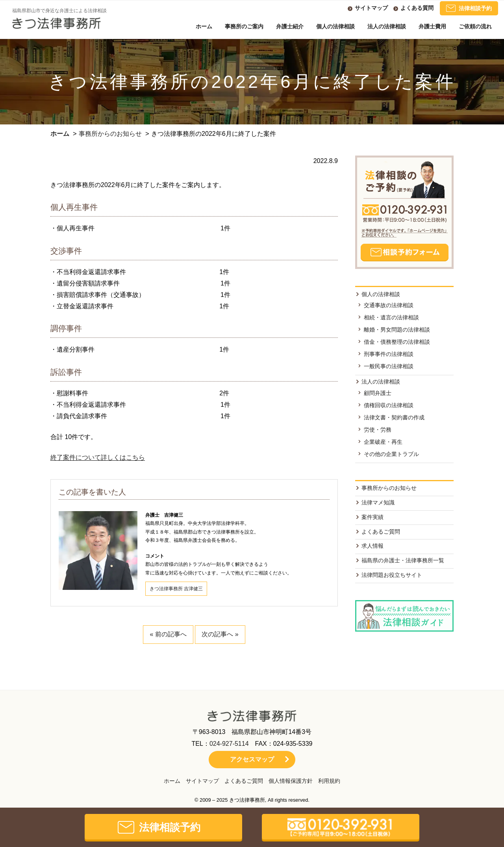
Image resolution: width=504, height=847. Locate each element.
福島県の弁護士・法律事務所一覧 (403, 560)
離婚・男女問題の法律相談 (397, 330)
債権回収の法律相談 (389, 405)
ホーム (204, 26)
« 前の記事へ (168, 634)
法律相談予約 (469, 8)
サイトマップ (371, 8)
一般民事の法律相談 (389, 366)
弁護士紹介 (290, 26)
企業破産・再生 (383, 442)
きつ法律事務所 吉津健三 (176, 589)
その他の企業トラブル (391, 454)
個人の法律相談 (335, 26)
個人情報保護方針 (291, 781)
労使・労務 (378, 430)
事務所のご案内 (244, 26)
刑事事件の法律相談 (389, 354)
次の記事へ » (220, 634)
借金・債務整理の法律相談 (397, 342)
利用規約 (329, 781)
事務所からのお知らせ (110, 134)
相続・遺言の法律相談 (391, 317)
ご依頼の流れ (475, 26)
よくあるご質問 (381, 532)
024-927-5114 (229, 744)
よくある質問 (417, 8)
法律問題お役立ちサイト (392, 575)
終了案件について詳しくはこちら (98, 457)
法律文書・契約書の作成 (394, 417)
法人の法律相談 (387, 26)
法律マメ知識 (378, 502)
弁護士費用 (432, 26)
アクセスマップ (252, 759)
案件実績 (372, 517)
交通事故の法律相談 (389, 305)
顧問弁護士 (378, 393)
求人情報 (372, 546)
